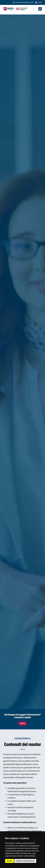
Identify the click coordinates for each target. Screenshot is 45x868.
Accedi (39, 2)
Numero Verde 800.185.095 (23, 2)
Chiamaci (23, 724)
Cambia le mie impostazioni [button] (25, 861)
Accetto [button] (9, 861)
